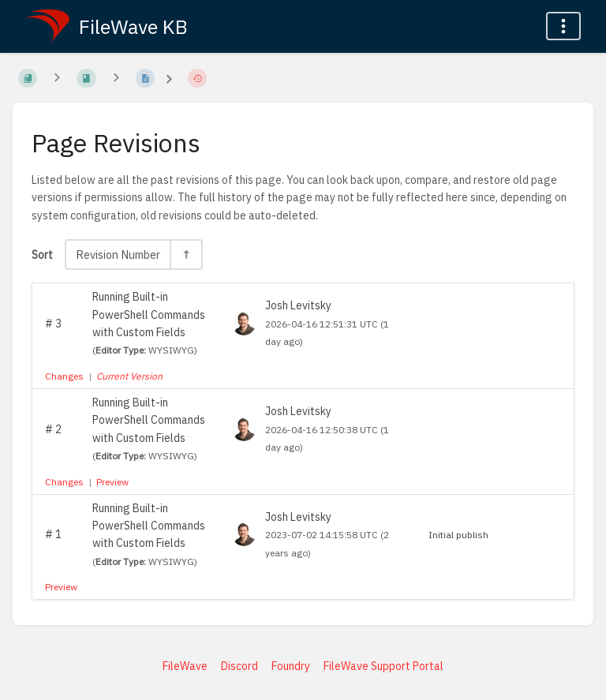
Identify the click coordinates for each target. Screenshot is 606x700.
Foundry (291, 666)
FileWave (185, 666)
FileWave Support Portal (383, 666)
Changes (64, 376)
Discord (239, 666)
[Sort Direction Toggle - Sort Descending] (185, 255)
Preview (112, 482)
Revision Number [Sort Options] (118, 255)
